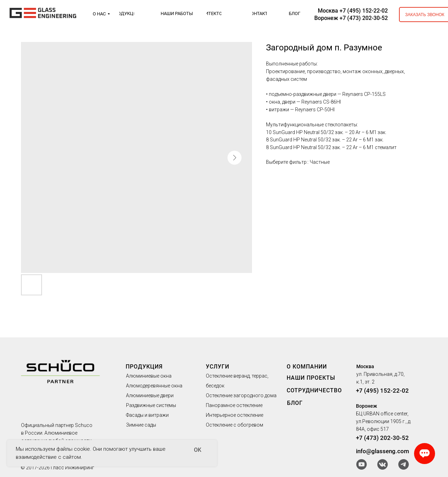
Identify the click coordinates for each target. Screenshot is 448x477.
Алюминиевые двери (150, 395)
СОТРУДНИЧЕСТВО (314, 390)
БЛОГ (295, 403)
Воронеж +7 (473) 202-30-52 (351, 18)
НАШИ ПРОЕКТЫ (311, 378)
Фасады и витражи (147, 415)
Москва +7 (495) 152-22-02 (353, 11)
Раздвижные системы (151, 405)
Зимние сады (141, 425)
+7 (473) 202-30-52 (382, 438)
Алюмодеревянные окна (154, 386)
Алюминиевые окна (149, 376)
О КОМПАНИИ (307, 367)
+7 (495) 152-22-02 (382, 391)
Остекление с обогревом (234, 425)
